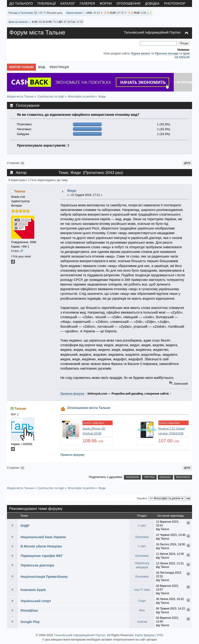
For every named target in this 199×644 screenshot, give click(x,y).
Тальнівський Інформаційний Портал (152, 32)
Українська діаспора (37, 565)
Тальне (20, 408)
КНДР (25, 526)
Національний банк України (43, 537)
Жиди (72, 191)
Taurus (20, 191)
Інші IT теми (142, 590)
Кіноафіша (29, 610)
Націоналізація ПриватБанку (44, 577)
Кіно (142, 610)
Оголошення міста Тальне (89, 408)
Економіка (142, 537)
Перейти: (142, 498)
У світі (142, 526)
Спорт (142, 601)
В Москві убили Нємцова (41, 546)
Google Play (30, 622)
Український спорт (36, 601)
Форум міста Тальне (37, 32)
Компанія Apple (33, 590)
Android (142, 622)
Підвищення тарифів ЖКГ (42, 556)
